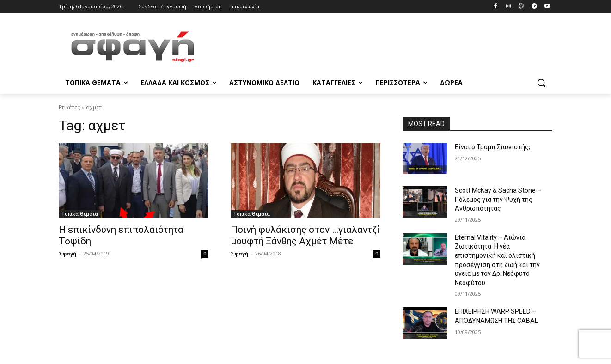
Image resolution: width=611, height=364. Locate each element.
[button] (541, 83)
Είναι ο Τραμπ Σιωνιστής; (492, 147)
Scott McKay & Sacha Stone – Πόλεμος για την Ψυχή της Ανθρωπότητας (498, 199)
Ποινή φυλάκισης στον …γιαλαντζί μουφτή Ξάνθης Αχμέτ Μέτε (305, 235)
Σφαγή (68, 253)
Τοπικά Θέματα (80, 214)
